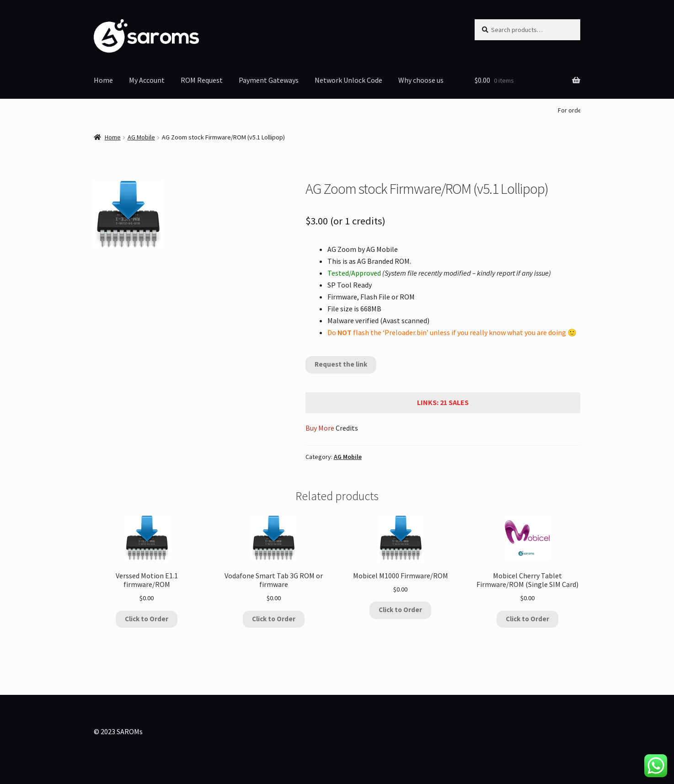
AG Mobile (141, 137)
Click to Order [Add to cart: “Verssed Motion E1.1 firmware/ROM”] (147, 619)
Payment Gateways (269, 80)
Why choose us (421, 80)
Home (103, 80)
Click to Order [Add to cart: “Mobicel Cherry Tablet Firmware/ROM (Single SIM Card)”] (527, 619)
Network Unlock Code (348, 80)
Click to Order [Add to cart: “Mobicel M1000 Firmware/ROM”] (400, 610)
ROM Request (202, 80)
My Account (147, 80)
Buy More (320, 428)
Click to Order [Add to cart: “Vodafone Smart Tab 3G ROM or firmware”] (274, 619)
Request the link (341, 364)
